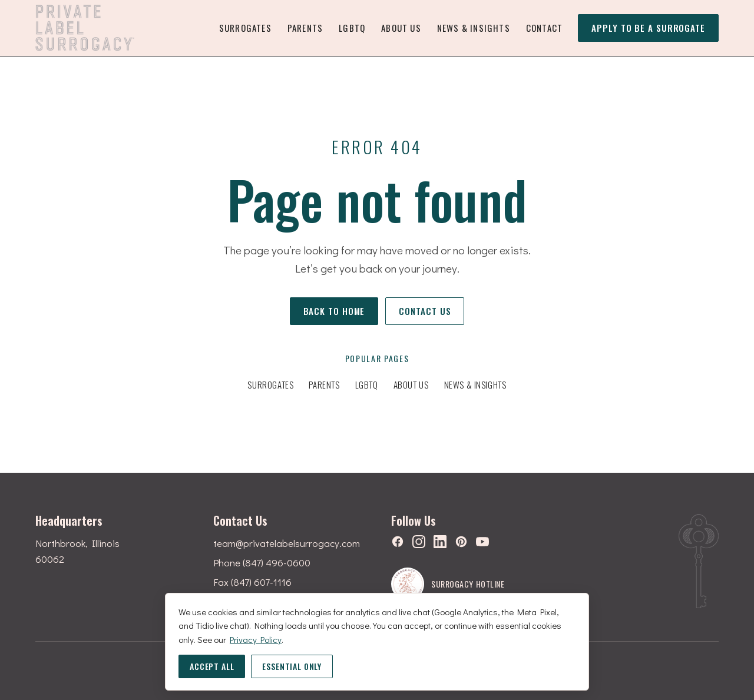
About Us (401, 28)
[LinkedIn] (440, 542)
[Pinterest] (461, 542)
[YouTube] (482, 542)
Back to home (334, 311)
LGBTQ (352, 28)
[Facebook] (398, 542)
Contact (544, 28)
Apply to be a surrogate (648, 30)
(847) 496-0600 (277, 563)
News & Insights (474, 28)
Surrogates (245, 28)
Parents (305, 28)
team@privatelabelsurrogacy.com (287, 543)
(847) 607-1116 (261, 582)
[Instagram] (419, 542)
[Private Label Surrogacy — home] (85, 28)
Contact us (425, 311)
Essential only (292, 666)
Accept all (212, 666)
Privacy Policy (256, 639)
